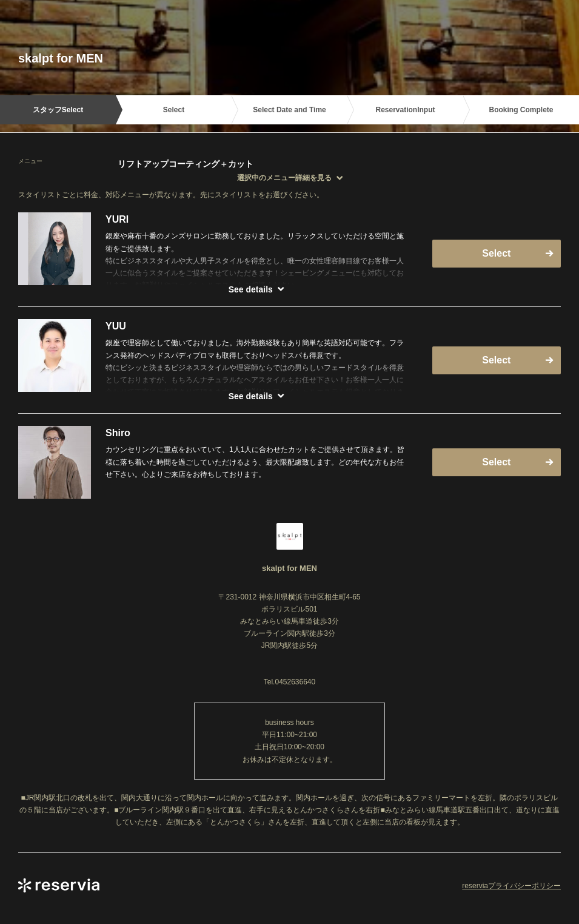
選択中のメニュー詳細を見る (284, 178)
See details (251, 289)
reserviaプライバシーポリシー (511, 886)
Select (496, 253)
